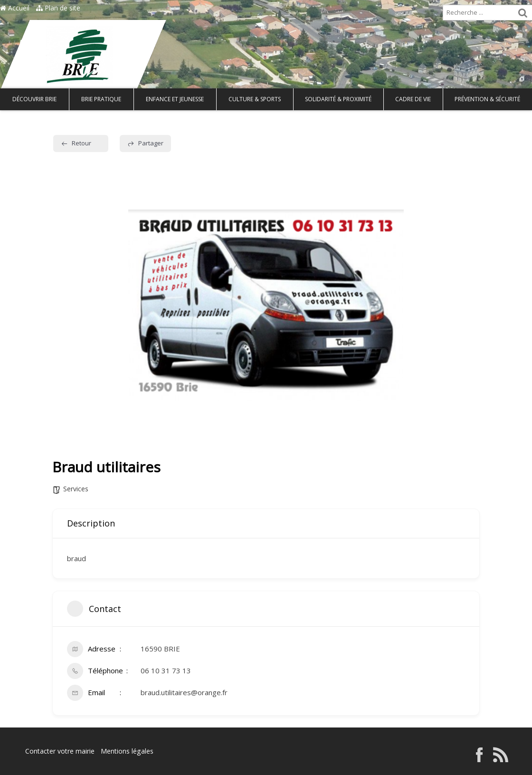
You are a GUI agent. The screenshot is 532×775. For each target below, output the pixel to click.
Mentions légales (127, 751)
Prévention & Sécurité (487, 99)
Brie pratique (101, 99)
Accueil (15, 8)
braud (76, 558)
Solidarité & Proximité (338, 99)
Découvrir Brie (34, 99)
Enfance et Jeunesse (175, 99)
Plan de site (58, 8)
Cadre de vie (413, 99)
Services (76, 489)
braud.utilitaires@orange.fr (184, 692)
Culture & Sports (255, 99)
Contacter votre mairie (60, 751)
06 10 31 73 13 (166, 670)
